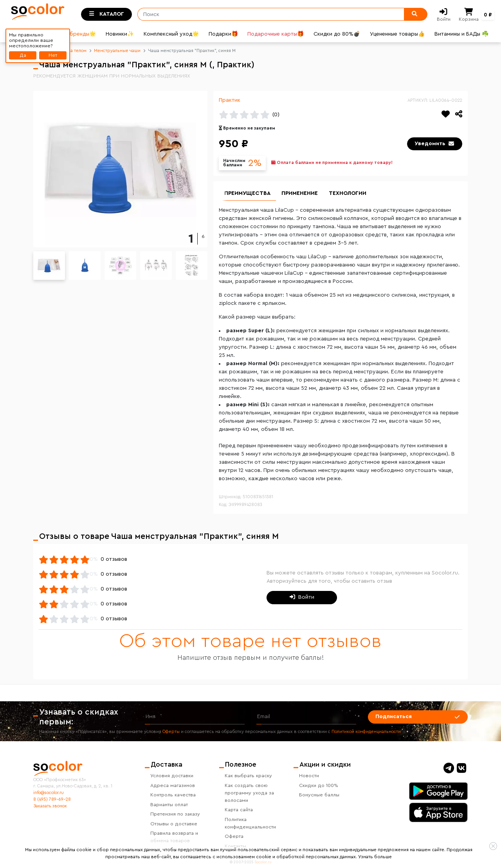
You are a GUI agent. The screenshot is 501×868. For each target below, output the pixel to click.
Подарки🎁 (223, 34)
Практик (230, 100)
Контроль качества (173, 795)
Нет (53, 55)
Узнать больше (375, 857)
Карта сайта (239, 810)
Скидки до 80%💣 (337, 34)
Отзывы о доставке (174, 824)
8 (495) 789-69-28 (52, 799)
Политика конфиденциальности (250, 823)
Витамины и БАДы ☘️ (461, 34)
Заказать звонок (50, 806)
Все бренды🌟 (77, 34)
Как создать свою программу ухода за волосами (249, 793)
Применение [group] (300, 193)
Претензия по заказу (175, 814)
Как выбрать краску (248, 776)
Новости (309, 776)
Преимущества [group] (247, 193)
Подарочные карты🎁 (276, 34)
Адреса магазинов (173, 785)
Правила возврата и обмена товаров (174, 837)
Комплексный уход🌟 (171, 34)
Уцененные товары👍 (397, 34)
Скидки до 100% (319, 785)
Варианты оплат (169, 805)
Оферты (171, 732)
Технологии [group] (348, 193)
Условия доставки (172, 776)
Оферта (234, 836)
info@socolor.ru (49, 793)
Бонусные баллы (319, 795)
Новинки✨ (120, 34)
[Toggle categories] (106, 14)
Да (23, 55)
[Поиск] (268, 14)
